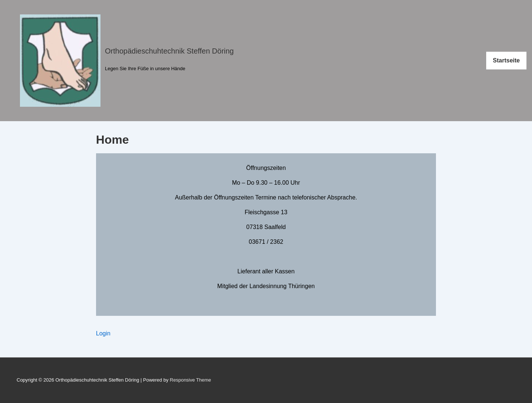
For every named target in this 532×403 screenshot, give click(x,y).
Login (103, 333)
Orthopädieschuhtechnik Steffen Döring (169, 51)
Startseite (506, 60)
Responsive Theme (191, 380)
